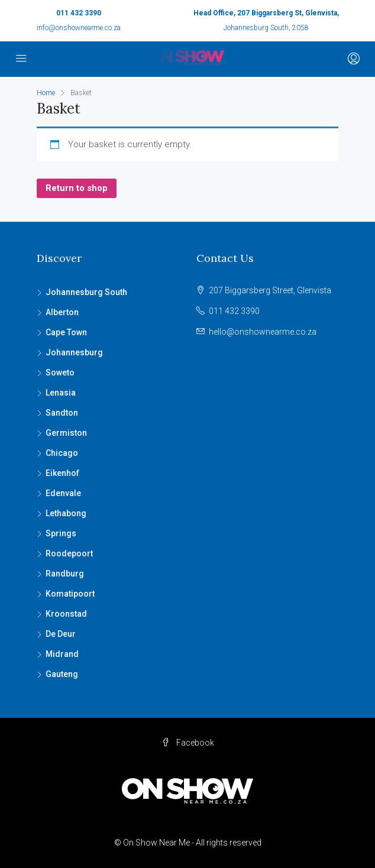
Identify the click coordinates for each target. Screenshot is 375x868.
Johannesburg (74, 352)
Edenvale (63, 493)
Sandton (62, 413)
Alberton (62, 312)
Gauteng (62, 674)
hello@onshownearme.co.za (263, 332)
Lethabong (66, 513)
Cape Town (66, 332)
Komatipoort (70, 594)
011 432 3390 (79, 13)
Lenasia (61, 393)
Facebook (188, 743)
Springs (61, 533)
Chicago (62, 453)
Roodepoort (69, 553)
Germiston (66, 433)
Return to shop (77, 188)
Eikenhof (62, 473)
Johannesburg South (86, 292)
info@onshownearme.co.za (79, 28)
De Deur (61, 634)
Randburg (65, 574)
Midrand (62, 654)
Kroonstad (66, 614)
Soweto (60, 373)
